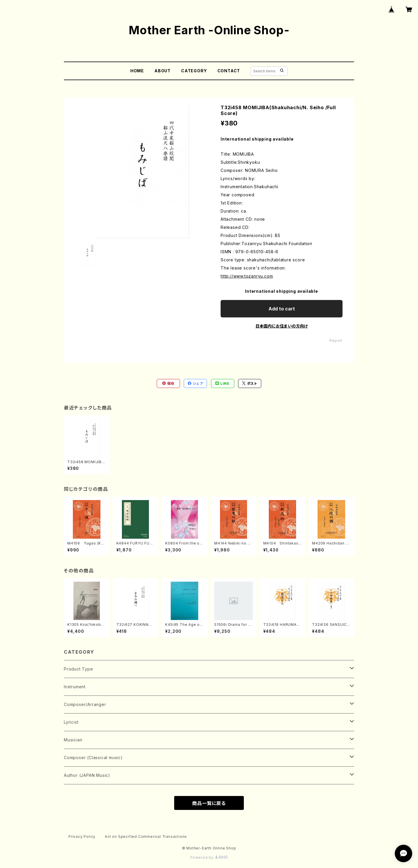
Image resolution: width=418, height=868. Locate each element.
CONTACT (229, 71)
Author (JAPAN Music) (87, 775)
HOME (137, 71)
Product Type (79, 669)
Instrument (75, 687)
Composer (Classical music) (93, 758)
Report (336, 340)
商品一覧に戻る (209, 803)
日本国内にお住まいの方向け (282, 326)
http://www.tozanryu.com (247, 276)
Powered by (209, 857)
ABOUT (163, 71)
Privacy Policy (82, 836)
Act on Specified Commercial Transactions (146, 836)
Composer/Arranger (85, 704)
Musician (73, 740)
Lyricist (71, 722)
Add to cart (282, 309)
